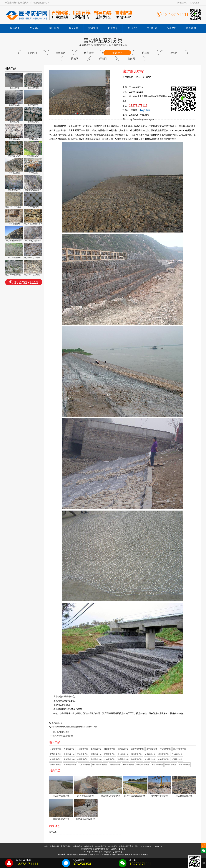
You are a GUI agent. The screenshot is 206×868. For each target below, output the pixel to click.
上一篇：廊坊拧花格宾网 (59, 732)
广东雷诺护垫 (177, 754)
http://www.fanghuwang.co (141, 119)
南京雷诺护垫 (157, 765)
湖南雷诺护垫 (163, 754)
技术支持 (93, 28)
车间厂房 (152, 28)
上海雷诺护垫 (83, 749)
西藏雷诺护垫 (123, 759)
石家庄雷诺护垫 (70, 765)
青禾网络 (117, 852)
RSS (122, 849)
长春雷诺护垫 (128, 765)
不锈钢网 (105, 855)
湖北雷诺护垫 (150, 754)
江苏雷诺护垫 (56, 754)
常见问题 (74, 28)
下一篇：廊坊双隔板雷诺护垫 (61, 736)
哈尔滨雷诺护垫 (143, 765)
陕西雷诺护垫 (136, 759)
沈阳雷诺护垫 (115, 765)
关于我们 (132, 28)
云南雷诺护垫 (110, 759)
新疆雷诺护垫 (56, 765)
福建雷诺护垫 (96, 754)
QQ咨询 (145, 110)
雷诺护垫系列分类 (102, 45)
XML (114, 849)
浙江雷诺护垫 (69, 754)
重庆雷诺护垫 (96, 749)
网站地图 (195, 3)
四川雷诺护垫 (83, 759)
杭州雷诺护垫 (171, 765)
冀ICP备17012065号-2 (93, 852)
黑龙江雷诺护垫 (180, 749)
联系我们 (191, 28)
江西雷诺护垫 (110, 754)
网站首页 (15, 28)
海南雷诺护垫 (69, 759)
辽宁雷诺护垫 (152, 749)
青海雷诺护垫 (163, 759)
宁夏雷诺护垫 (177, 759)
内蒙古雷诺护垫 (137, 749)
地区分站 (182, 3)
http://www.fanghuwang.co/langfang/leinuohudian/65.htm (74, 727)
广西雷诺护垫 (56, 759)
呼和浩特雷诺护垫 (100, 765)
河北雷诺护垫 (110, 749)
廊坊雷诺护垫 (57, 723)
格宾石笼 (129, 855)
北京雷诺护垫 (56, 749)
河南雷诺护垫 (136, 754)
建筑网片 (121, 855)
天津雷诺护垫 (69, 749)
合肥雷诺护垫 (184, 765)
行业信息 (113, 28)
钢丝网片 (113, 855)
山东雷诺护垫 (123, 754)
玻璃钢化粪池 (73, 855)
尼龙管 (93, 855)
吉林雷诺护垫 (165, 749)
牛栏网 (99, 855)
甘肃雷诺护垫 (150, 759)
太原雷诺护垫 (84, 765)
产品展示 (35, 28)
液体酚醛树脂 (84, 855)
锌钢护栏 (137, 855)
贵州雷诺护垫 (96, 759)
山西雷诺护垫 (123, 749)
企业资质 (171, 28)
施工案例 (54, 28)
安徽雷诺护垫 (83, 754)
